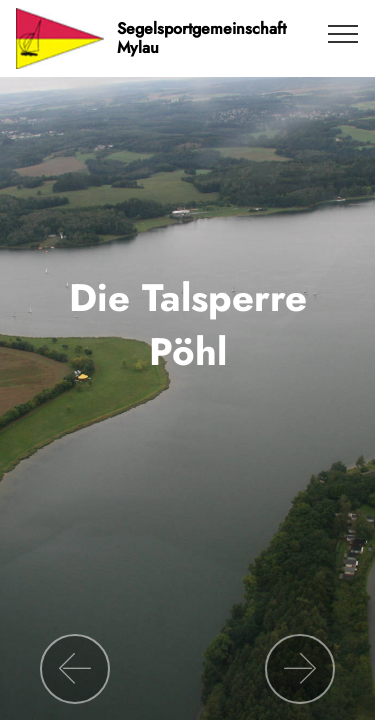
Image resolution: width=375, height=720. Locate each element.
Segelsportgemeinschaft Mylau (201, 38)
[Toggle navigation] (343, 33)
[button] (75, 669)
